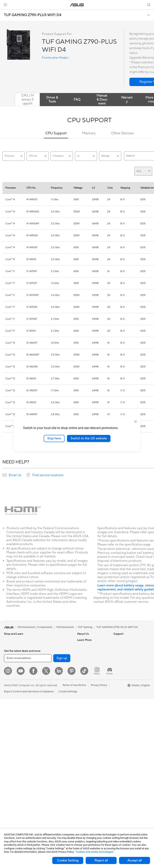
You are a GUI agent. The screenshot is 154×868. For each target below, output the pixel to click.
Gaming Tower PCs (15, 736)
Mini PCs (9, 748)
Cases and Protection (52, 772)
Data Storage (48, 640)
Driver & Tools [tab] (52, 100)
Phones (8, 646)
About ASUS (85, 640)
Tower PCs (10, 730)
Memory (89, 133)
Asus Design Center (125, 670)
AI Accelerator (48, 652)
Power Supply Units (15, 805)
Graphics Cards (13, 787)
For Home (10, 670)
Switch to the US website (89, 438)
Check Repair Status (89, 694)
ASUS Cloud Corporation (92, 676)
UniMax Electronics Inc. (91, 682)
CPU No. (38, 156)
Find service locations (48, 475)
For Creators (12, 682)
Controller (46, 796)
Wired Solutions (49, 691)
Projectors (10, 718)
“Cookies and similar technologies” (95, 852)
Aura (116, 706)
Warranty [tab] (127, 100)
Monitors (9, 712)
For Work (9, 676)
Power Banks (47, 790)
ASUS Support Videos (90, 729)
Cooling (9, 799)
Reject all (101, 860)
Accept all (135, 860)
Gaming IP (46, 808)
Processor (14, 156)
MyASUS (82, 735)
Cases (8, 793)
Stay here (54, 438)
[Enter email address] (28, 827)
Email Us (15, 475)
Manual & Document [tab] (102, 100)
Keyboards (46, 742)
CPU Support (56, 133)
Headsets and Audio (52, 754)
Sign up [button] (62, 827)
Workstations (12, 754)
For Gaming (11, 694)
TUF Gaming (85, 627)
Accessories (11, 658)
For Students (12, 688)
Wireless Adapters (50, 685)
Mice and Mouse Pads (53, 748)
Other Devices (122, 133)
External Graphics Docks (54, 646)
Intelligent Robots (50, 706)
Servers (44, 724)
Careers (82, 646)
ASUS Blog (120, 694)
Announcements (87, 652)
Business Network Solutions (50, 698)
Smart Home (47, 730)
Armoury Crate (122, 700)
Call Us (81, 718)
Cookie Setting (68, 860)
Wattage (110, 156)
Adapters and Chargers (54, 778)
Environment (121, 646)
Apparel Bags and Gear (53, 766)
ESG (116, 640)
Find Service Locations (90, 700)
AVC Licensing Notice (126, 688)
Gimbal (44, 802)
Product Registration (89, 706)
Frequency (62, 156)
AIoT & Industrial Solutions (55, 712)
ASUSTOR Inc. (86, 670)
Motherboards (13, 781)
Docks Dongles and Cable (55, 784)
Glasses (8, 766)
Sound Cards (47, 658)
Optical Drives (12, 811)
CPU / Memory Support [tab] (28, 100)
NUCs (8, 742)
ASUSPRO (120, 676)
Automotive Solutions (126, 682)
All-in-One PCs (13, 724)
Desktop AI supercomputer (56, 718)
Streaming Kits (48, 760)
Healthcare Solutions (16, 652)
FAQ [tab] (77, 100)
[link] (77, 5)
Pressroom (83, 664)
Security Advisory (88, 724)
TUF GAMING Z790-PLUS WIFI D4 (33, 15)
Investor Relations (88, 658)
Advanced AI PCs (124, 664)
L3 (86, 156)
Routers (44, 670)
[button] (5, 5)
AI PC (117, 658)
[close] (136, 422)
